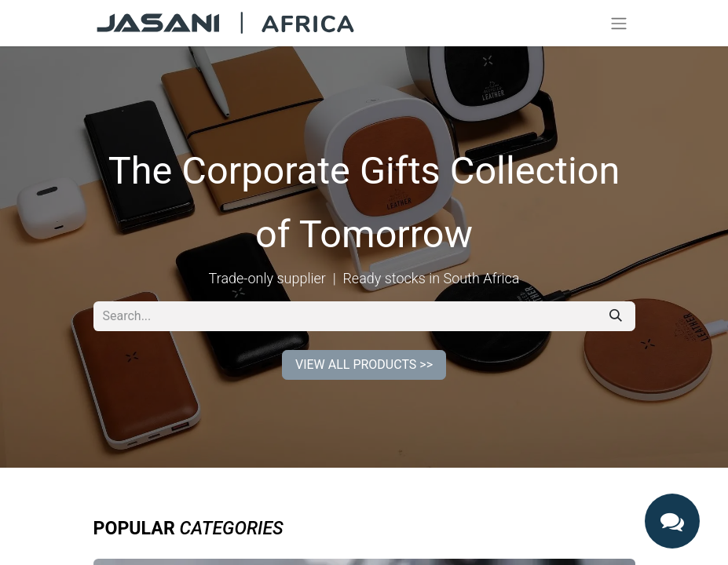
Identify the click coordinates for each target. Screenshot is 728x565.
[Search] (616, 316)
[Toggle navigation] (619, 23)
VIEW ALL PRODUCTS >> (364, 365)
